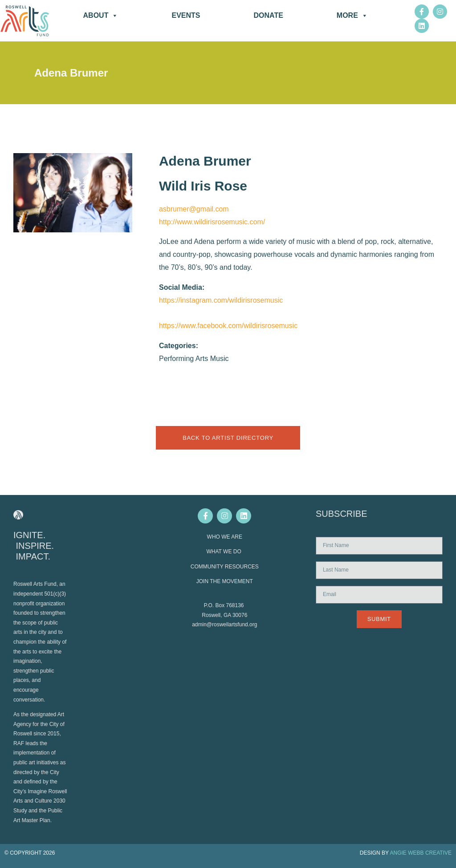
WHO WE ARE (225, 537)
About (101, 16)
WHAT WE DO (225, 552)
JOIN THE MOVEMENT (225, 581)
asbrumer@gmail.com (194, 209)
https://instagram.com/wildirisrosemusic (221, 300)
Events (186, 15)
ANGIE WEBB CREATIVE (421, 853)
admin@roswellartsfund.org (224, 625)
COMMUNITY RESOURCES (225, 567)
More (352, 16)
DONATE (268, 15)
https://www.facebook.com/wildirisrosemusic (228, 326)
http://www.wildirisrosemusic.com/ (212, 222)
